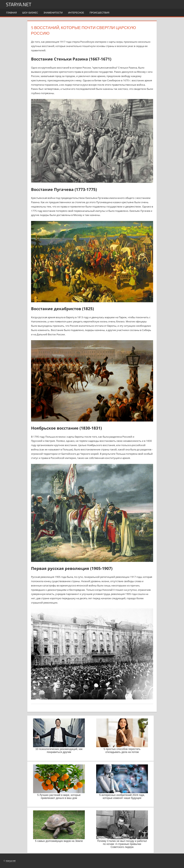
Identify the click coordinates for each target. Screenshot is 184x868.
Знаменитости (53, 13)
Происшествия (99, 13)
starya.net (19, 4)
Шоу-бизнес (30, 13)
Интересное (76, 13)
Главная (11, 13)
